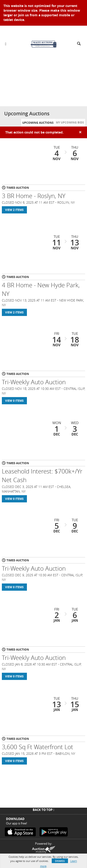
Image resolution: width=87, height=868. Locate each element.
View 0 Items (14, 401)
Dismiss (60, 861)
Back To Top (43, 810)
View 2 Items (14, 210)
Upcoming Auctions (38, 123)
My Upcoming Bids (70, 122)
